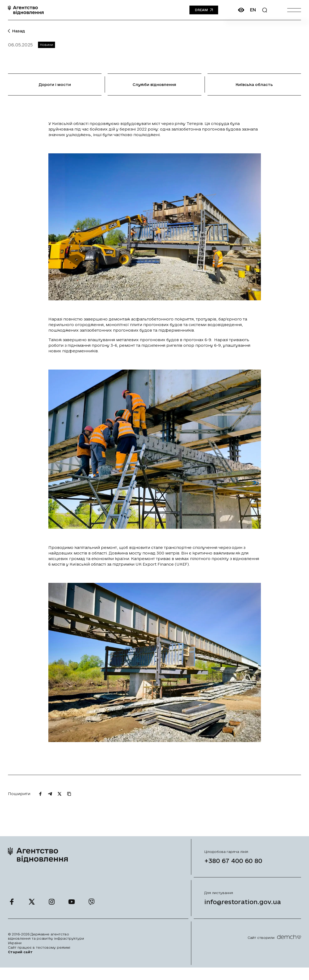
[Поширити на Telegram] (50, 803)
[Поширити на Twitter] (60, 803)
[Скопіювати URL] (69, 803)
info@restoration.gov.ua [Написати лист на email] (243, 911)
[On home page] (26, 10)
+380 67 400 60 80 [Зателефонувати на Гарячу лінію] (233, 870)
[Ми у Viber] (92, 911)
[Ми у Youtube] (72, 911)
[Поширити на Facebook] (40, 803)
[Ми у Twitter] (32, 911)
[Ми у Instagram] (52, 911)
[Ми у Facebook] (12, 911)
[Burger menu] (294, 10)
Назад (16, 31)
